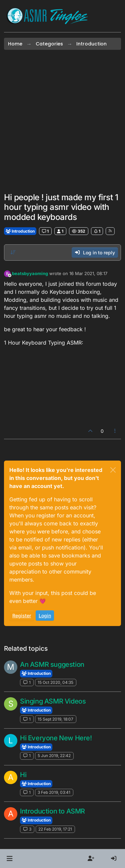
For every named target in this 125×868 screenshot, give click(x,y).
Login (45, 615)
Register (22, 615)
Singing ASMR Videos (53, 701)
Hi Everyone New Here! (56, 738)
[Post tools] (115, 431)
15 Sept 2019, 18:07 (55, 719)
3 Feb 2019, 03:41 (54, 792)
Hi (23, 775)
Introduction (20, 231)
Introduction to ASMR (52, 811)
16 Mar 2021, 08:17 (88, 273)
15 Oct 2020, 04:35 (55, 682)
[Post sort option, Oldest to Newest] (13, 252)
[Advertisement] (62, 121)
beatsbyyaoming (30, 273)
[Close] (113, 470)
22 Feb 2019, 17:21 (55, 829)
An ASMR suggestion (52, 664)
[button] (9, 859)
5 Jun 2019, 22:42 (54, 756)
